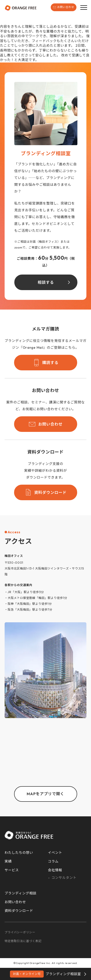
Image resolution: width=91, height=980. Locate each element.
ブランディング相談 (21, 893)
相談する (46, 282)
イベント (55, 853)
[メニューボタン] (84, 7)
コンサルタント (64, 878)
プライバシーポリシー (20, 932)
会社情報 (55, 870)
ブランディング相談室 (45, 974)
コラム (53, 861)
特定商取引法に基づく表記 (23, 941)
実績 (8, 861)
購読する (45, 363)
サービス (12, 870)
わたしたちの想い (19, 853)
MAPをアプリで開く (45, 794)
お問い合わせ (63, 7)
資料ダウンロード (46, 492)
